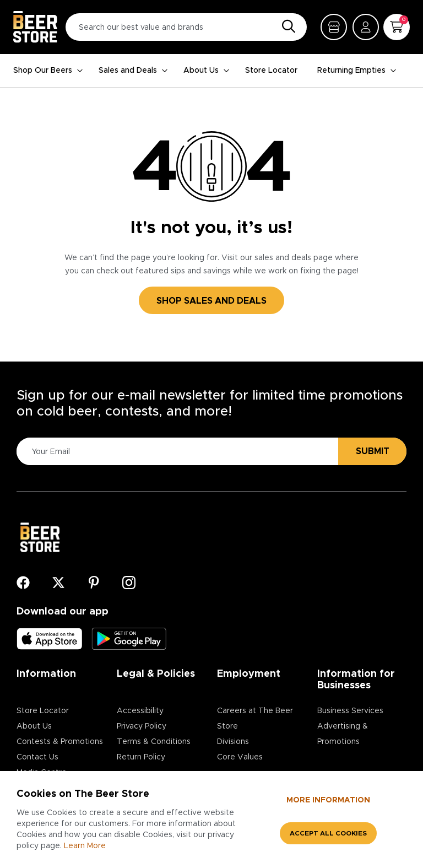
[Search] (286, 27)
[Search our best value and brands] (186, 27)
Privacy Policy (142, 726)
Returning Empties (357, 71)
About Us (207, 71)
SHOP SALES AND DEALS (211, 301)
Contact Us (37, 757)
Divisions (233, 742)
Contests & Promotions (60, 742)
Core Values (240, 757)
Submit (373, 451)
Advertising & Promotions (343, 734)
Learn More (85, 846)
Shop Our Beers (48, 71)
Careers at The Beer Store (255, 719)
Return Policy (141, 757)
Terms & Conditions (154, 742)
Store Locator (271, 71)
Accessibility (140, 711)
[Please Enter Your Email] (176, 452)
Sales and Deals (133, 71)
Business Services (350, 711)
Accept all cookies (328, 833)
